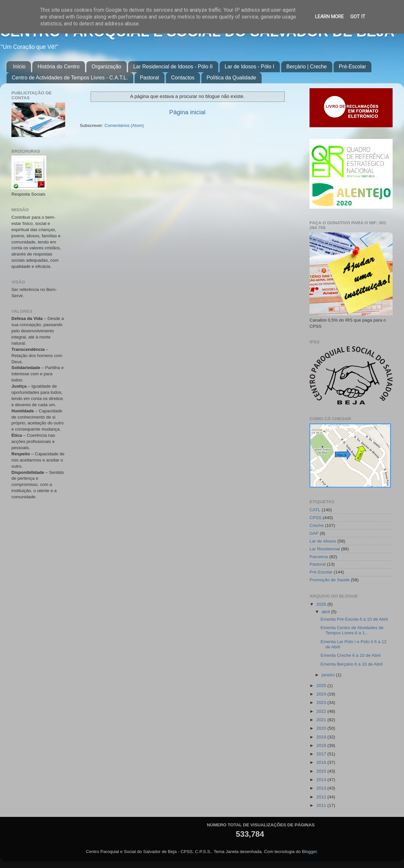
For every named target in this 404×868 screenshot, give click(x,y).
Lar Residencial (325, 549)
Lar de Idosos (323, 541)
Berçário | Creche (307, 67)
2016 (322, 762)
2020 (322, 728)
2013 (322, 788)
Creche (317, 525)
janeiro (329, 675)
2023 (322, 703)
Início (19, 67)
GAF (314, 533)
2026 (322, 604)
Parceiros (319, 557)
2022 (322, 711)
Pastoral (149, 78)
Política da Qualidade (231, 78)
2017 (322, 754)
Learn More (329, 17)
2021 (322, 720)
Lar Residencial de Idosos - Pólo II (173, 67)
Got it (358, 17)
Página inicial (187, 112)
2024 (322, 694)
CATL (315, 510)
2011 (322, 805)
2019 (322, 737)
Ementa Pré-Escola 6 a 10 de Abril (354, 619)
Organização (106, 67)
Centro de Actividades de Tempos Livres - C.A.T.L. (70, 78)
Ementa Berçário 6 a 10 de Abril (352, 664)
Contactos (183, 78)
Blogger (310, 852)
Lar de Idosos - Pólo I (250, 67)
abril (326, 612)
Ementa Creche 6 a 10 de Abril (351, 655)
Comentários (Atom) (124, 125)
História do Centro (58, 67)
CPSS (316, 518)
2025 (322, 686)
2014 (322, 780)
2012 (322, 797)
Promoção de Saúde (330, 580)
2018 (322, 745)
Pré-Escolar (353, 67)
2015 (322, 771)
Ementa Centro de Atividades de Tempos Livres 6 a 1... (352, 630)
